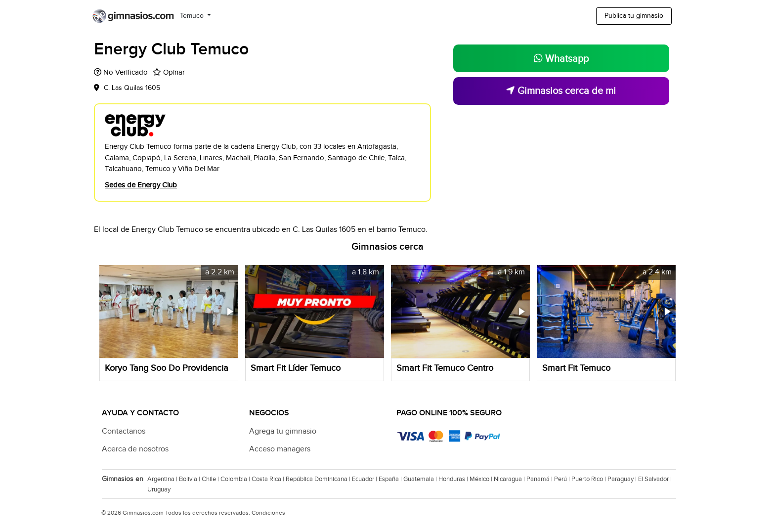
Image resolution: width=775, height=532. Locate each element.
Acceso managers (280, 449)
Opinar (174, 72)
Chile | (211, 479)
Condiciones (268, 513)
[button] (229, 311)
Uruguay (159, 489)
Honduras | (454, 479)
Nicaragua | (510, 479)
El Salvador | (656, 479)
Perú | (563, 479)
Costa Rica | (269, 479)
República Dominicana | (319, 479)
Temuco (193, 16)
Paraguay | (623, 479)
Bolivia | (190, 479)
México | (482, 479)
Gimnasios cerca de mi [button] (561, 91)
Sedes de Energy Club (141, 185)
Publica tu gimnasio (634, 16)
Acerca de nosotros (135, 449)
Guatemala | (421, 479)
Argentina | (163, 479)
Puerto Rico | (589, 479)
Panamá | (540, 479)
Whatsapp (561, 59)
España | (391, 479)
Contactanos (124, 431)
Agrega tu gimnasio (283, 431)
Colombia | (236, 479)
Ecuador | (365, 479)
